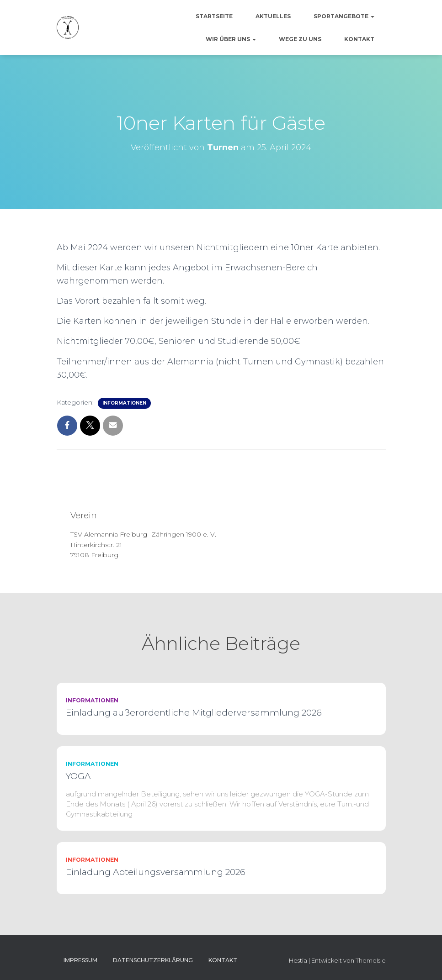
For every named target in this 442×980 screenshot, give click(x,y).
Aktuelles (273, 16)
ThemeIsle (371, 960)
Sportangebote (344, 16)
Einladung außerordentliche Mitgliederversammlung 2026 (194, 713)
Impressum (80, 960)
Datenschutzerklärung (153, 960)
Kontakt (359, 39)
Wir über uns (231, 39)
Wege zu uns (300, 39)
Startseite (214, 16)
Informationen (124, 403)
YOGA (78, 776)
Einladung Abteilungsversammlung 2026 (156, 872)
